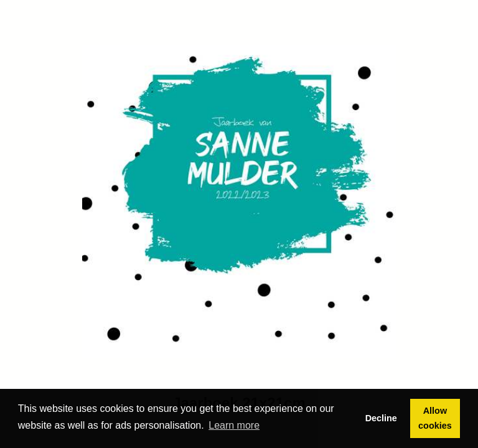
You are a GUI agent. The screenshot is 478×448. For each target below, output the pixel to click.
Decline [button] (381, 418)
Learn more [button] (234, 425)
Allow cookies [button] (435, 418)
